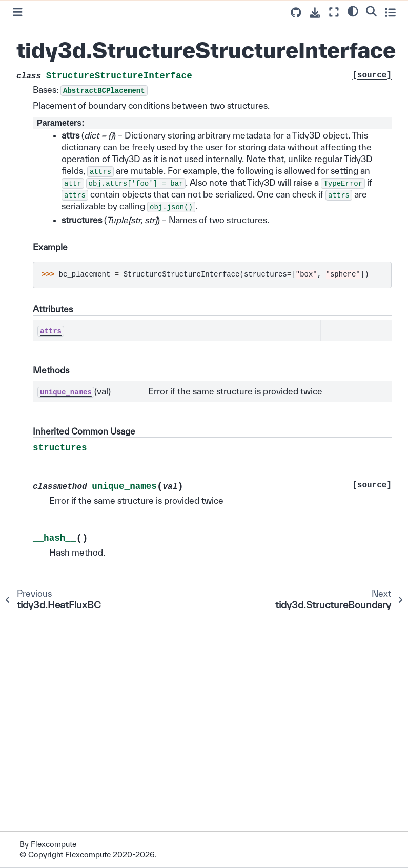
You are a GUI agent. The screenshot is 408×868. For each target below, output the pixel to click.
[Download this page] (315, 13)
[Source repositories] (296, 13)
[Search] (371, 11)
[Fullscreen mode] (334, 12)
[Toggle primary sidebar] (18, 12)
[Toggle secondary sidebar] (390, 12)
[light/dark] (353, 11)
